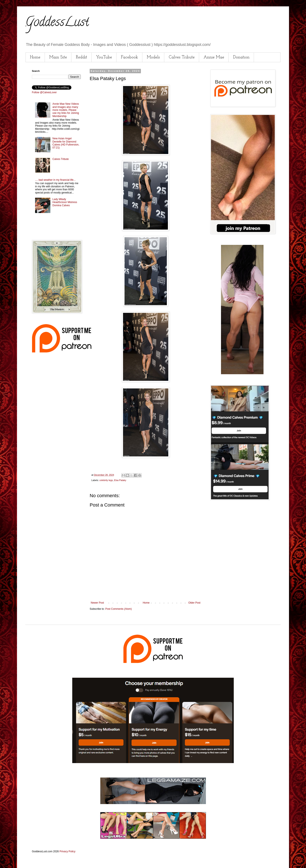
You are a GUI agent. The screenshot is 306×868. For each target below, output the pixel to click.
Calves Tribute (182, 57)
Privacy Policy (67, 851)
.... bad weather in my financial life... (55, 180)
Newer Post (97, 603)
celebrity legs (106, 480)
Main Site (58, 57)
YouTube (104, 57)
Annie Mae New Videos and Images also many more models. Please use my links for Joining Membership (66, 110)
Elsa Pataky (120, 480)
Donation (241, 57)
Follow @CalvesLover (44, 92)
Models (153, 57)
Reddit (81, 57)
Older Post (194, 603)
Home (35, 57)
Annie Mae (214, 57)
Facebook (129, 57)
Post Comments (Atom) (118, 609)
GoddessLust (57, 23)
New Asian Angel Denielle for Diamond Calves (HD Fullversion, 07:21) (66, 143)
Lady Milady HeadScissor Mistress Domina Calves (65, 202)
